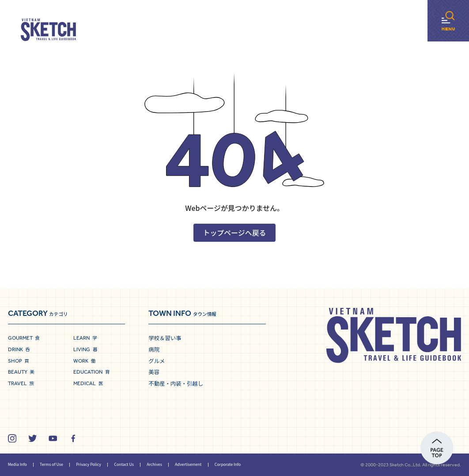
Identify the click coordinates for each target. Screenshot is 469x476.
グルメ (157, 361)
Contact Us (124, 464)
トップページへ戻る (235, 233)
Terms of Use (51, 464)
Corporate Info (228, 464)
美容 (154, 372)
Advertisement (188, 464)
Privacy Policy (89, 464)
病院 (154, 349)
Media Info (17, 464)
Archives (154, 464)
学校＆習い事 (165, 338)
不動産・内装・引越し (176, 383)
